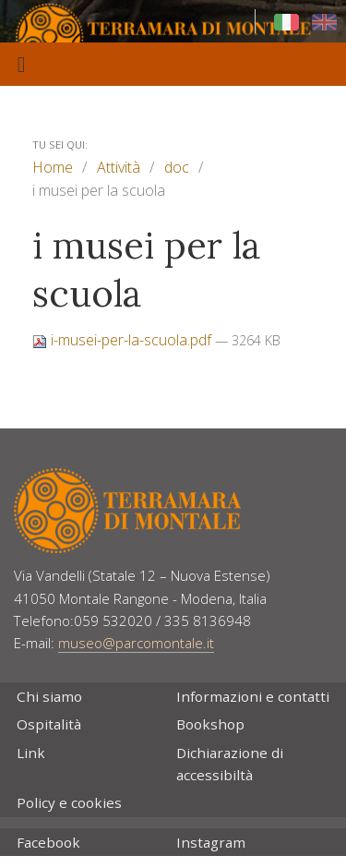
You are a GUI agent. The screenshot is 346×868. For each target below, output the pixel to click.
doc (177, 167)
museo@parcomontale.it (136, 643)
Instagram (211, 842)
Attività (119, 167)
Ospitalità (49, 724)
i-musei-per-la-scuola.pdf (124, 340)
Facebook (48, 842)
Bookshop (210, 724)
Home (53, 167)
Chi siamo (49, 696)
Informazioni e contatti (253, 696)
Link (31, 753)
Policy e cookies (69, 802)
